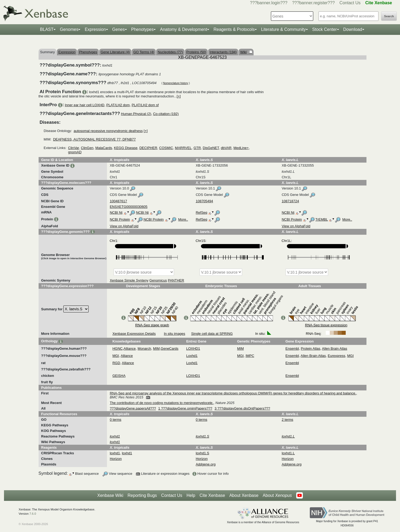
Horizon (116, 459)
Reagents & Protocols (234, 29)
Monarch (144, 349)
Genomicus (158, 280)
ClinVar (74, 148)
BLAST (47, 29)
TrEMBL (322, 219)
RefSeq (201, 213)
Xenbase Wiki (110, 495)
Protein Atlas (310, 349)
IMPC (250, 356)
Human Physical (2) (136, 114)
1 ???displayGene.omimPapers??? (185, 408)
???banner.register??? (314, 3)
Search (389, 16)
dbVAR (226, 148)
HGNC (117, 349)
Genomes (69, 29)
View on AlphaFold (124, 226)
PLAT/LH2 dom (118, 105)
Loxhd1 (192, 356)
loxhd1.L (288, 453)
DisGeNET (211, 148)
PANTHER (176, 280)
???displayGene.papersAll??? (133, 408)
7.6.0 (33, 514)
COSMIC (166, 148)
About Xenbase (244, 495)
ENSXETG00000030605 (129, 207)
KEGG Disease (126, 148)
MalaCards (104, 148)
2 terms (287, 420)
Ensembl (292, 349)
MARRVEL (183, 148)
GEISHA (119, 376)
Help (191, 495)
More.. (183, 219)
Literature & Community (283, 29)
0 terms (115, 420)
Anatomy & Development (183, 29)
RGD (116, 363)
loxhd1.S (202, 453)
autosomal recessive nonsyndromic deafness (108, 131)
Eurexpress (337, 356)
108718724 (290, 201)
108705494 (204, 201)
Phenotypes (143, 29)
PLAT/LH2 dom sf (145, 105)
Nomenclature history (176, 83)
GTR (197, 148)
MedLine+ (241, 148)
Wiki (246, 52)
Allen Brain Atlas (335, 349)
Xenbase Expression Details (134, 334)
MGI (116, 356)
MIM (156, 349)
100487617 (118, 201)
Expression (95, 29)
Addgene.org (205, 464)
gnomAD (75, 152)
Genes (119, 29)
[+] (179, 96)
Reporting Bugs (142, 495)
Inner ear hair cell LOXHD (84, 105)
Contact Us (350, 3)
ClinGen (87, 148)
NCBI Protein (120, 219)
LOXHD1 (193, 349)
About (277, 496)
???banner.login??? (269, 3)
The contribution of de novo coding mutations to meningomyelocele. (162, 403)
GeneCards (170, 349)
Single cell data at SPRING (212, 334)
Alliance (130, 349)
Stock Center (324, 29)
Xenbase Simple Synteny (129, 280)
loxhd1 (115, 453)
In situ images (175, 334)
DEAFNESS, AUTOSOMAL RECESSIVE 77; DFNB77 (94, 139)
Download (353, 29)
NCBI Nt (116, 213)
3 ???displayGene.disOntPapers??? (242, 408)
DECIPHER (148, 148)
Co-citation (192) (166, 114)
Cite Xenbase (212, 495)
